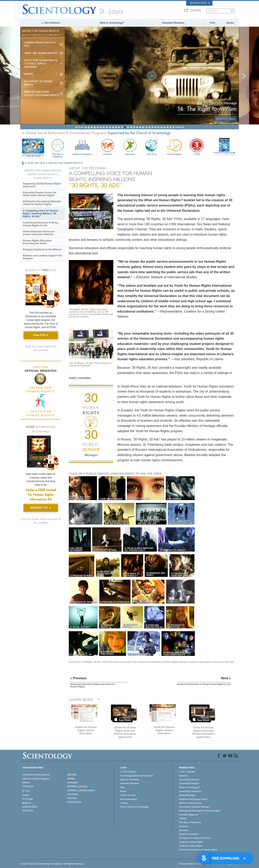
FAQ (213, 23)
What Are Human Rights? (41, 53)
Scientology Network (189, 780)
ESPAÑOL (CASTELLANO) (81, 790)
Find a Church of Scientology (134, 807)
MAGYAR (72, 775)
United (29, 74)
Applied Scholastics (82, 147)
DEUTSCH (28, 811)
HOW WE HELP (37, 163)
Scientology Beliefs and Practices (137, 776)
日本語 (26, 795)
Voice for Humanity (129, 780)
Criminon (108, 147)
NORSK (71, 779)
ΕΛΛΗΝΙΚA (73, 794)
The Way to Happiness (58, 148)
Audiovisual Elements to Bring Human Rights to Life (40, 224)
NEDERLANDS (30, 807)
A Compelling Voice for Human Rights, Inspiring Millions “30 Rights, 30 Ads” (40, 214)
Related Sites (200, 3)
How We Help (33, 156)
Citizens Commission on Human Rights (198, 850)
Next (178, 127)
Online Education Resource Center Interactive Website (39, 233)
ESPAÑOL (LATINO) (77, 786)
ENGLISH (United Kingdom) (36, 779)
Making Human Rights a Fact (40, 44)
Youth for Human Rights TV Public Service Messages (41, 64)
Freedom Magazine (224, 154)
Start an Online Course (190, 803)
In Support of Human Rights (38, 83)
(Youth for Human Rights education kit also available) (41, 521)
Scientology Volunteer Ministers (194, 807)
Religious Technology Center (193, 799)
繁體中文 (27, 803)
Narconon (130, 147)
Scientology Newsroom (190, 791)
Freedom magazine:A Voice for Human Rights (42, 94)
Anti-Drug (152, 147)
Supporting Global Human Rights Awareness (42, 185)
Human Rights (174, 147)
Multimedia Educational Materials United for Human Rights (42, 203)
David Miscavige (187, 795)
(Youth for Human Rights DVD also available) (41, 348)
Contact (124, 803)
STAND (183, 818)
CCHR (197, 147)
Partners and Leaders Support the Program (42, 257)
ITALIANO (72, 798)
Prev (81, 127)
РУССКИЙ (28, 799)
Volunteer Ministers (173, 23)
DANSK (26, 783)
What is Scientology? (112, 23)
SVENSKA (72, 783)
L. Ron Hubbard (51, 23)
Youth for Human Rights (191, 846)
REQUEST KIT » (41, 508)
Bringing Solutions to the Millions (42, 250)
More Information (129, 799)
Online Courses (128, 795)
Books (230, 23)
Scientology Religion (189, 783)
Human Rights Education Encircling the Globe (37, 242)
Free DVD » (41, 335)
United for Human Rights (191, 842)
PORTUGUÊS (74, 802)
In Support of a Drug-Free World (195, 838)
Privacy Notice (187, 864)
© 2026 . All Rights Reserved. (52, 864)
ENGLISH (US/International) (36, 775)
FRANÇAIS (28, 786)
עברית (26, 791)
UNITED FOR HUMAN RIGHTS (65, 163)
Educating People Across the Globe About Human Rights (40, 194)
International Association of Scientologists (199, 811)
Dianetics (183, 776)
